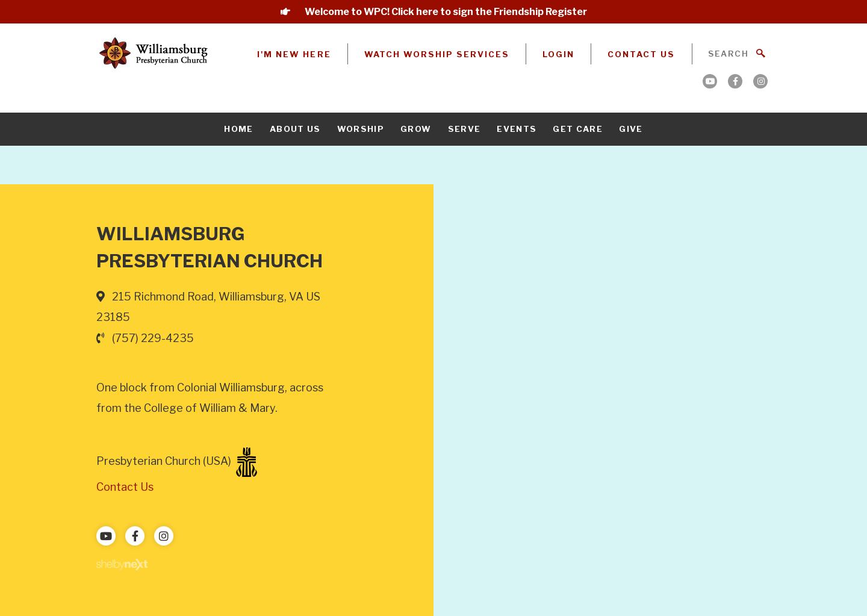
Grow (416, 129)
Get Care (578, 129)
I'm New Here (294, 54)
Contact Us (641, 54)
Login (558, 54)
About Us (295, 129)
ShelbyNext (122, 565)
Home (238, 129)
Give (631, 129)
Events (517, 129)
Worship (361, 129)
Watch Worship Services (437, 54)
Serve (465, 129)
